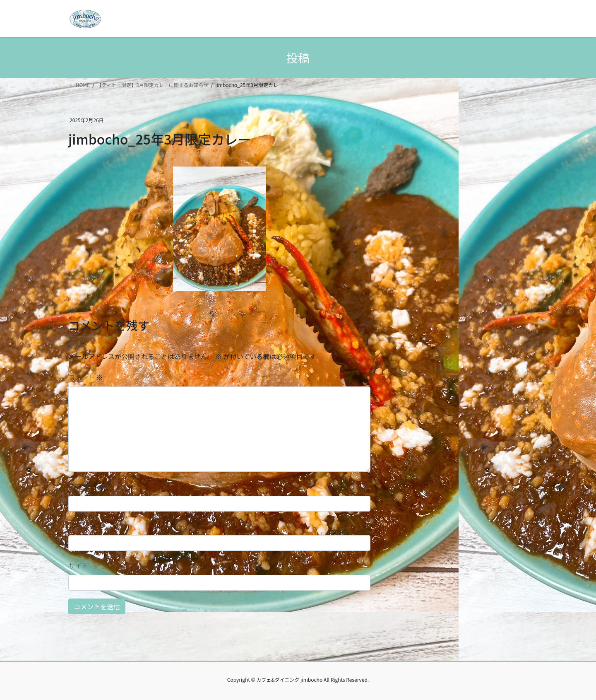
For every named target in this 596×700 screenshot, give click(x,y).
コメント (86, 377)
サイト (78, 565)
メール (82, 526)
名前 (79, 486)
